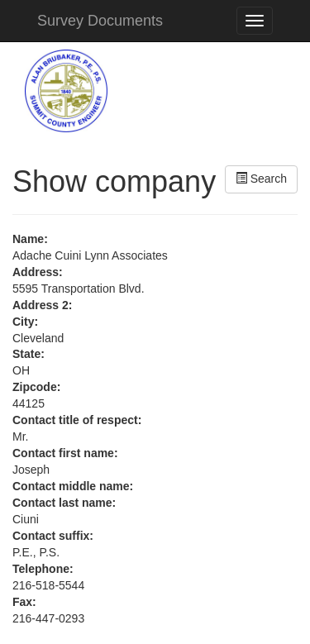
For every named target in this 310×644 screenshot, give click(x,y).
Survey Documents (100, 21)
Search (261, 179)
